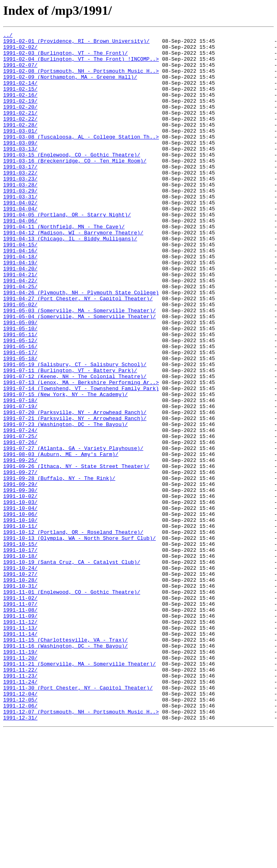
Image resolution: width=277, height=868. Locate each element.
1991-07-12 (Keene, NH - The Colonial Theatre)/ (75, 446)
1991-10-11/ (20, 625)
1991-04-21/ (20, 323)
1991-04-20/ (20, 316)
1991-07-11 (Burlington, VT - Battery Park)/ (70, 438)
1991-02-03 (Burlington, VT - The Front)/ (65, 57)
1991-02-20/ (20, 122)
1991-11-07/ (20, 719)
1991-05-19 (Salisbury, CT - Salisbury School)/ (75, 431)
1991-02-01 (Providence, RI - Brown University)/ (76, 43)
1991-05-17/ (20, 417)
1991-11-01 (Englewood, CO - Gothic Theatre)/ (72, 704)
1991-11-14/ (20, 755)
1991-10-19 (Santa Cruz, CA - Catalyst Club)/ (72, 668)
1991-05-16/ (20, 410)
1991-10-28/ (20, 690)
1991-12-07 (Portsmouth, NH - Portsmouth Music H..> (81, 848)
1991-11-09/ (20, 733)
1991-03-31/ (20, 230)
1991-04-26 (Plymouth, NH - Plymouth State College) (81, 345)
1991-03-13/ (20, 172)
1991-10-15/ (20, 647)
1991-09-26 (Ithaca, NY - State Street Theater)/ (76, 553)
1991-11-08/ (20, 726)
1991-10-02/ (20, 589)
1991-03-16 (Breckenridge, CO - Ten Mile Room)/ (75, 187)
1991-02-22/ (20, 137)
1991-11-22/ (20, 798)
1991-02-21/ (20, 129)
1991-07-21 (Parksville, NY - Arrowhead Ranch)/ (75, 496)
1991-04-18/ (20, 302)
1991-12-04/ (20, 826)
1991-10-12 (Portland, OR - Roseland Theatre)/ (73, 632)
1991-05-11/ (20, 395)
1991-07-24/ (20, 510)
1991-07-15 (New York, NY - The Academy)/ (65, 467)
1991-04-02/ (20, 237)
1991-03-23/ (20, 208)
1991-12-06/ (20, 841)
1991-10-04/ (20, 604)
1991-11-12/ (20, 740)
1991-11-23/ (20, 805)
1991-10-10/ (20, 618)
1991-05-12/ (20, 402)
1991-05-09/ (20, 381)
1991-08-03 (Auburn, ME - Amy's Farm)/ (61, 539)
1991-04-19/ (20, 309)
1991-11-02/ (20, 711)
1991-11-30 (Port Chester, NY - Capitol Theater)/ (78, 819)
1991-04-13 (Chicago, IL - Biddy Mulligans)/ (70, 280)
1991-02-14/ (20, 93)
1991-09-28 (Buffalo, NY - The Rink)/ (59, 568)
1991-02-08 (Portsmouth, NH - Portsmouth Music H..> (81, 79)
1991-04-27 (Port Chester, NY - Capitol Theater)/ (78, 352)
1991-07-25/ (20, 517)
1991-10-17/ (20, 654)
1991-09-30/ (20, 582)
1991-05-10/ (20, 388)
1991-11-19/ (20, 776)
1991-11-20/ (20, 783)
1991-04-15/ (20, 287)
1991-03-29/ (20, 223)
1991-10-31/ (20, 697)
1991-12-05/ (20, 834)
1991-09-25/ (20, 546)
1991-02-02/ (20, 50)
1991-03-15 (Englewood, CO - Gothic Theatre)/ (72, 180)
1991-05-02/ (20, 359)
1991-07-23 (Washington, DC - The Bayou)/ (65, 503)
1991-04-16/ (20, 295)
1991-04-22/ (20, 331)
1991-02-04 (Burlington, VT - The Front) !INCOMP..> (81, 65)
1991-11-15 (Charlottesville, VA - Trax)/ (65, 762)
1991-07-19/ (20, 482)
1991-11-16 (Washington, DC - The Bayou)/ (65, 769)
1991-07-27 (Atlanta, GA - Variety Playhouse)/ (73, 532)
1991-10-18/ (20, 661)
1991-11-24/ (20, 812)
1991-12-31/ (20, 855)
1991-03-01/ (20, 151)
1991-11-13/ (20, 747)
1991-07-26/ (20, 525)
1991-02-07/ (20, 72)
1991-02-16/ (20, 108)
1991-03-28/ (20, 216)
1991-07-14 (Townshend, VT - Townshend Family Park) (81, 460)
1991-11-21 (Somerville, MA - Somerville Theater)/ (79, 791)
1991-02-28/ (20, 144)
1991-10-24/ (20, 676)
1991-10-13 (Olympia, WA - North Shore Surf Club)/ (79, 640)
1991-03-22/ (20, 201)
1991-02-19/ (20, 115)
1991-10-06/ (20, 611)
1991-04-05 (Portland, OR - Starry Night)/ (67, 252)
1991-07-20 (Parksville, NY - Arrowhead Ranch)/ (75, 489)
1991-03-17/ (20, 194)
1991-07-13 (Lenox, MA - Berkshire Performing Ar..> (81, 453)
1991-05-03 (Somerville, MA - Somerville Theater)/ (79, 367)
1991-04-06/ (20, 259)
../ (8, 36)
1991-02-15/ (20, 101)
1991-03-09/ (20, 165)
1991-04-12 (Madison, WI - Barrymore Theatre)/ (73, 273)
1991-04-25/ (20, 338)
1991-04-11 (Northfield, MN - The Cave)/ (64, 266)
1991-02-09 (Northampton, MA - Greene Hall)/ (70, 86)
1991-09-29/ (20, 575)
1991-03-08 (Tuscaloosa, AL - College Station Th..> (81, 158)
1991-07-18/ (20, 474)
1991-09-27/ (20, 561)
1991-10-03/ (20, 597)
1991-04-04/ (20, 244)
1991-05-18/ (20, 424)
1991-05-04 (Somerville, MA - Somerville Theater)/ (79, 374)
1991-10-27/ (20, 683)
